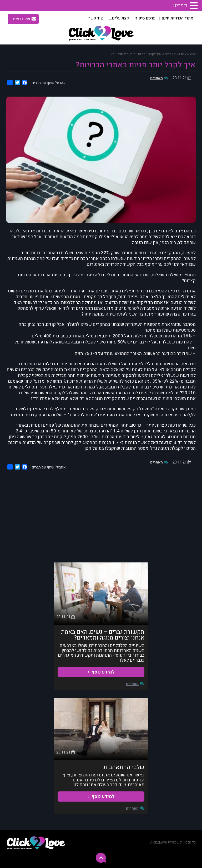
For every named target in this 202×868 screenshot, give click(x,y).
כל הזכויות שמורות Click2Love (173, 842)
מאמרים (156, 78)
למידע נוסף (101, 672)
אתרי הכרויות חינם (177, 18)
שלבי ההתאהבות (124, 767)
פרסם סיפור (145, 18)
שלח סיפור (23, 19)
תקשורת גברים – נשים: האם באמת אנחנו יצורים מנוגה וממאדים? (103, 635)
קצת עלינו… (119, 18)
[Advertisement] (101, 518)
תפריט (180, 6)
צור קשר (96, 18)
